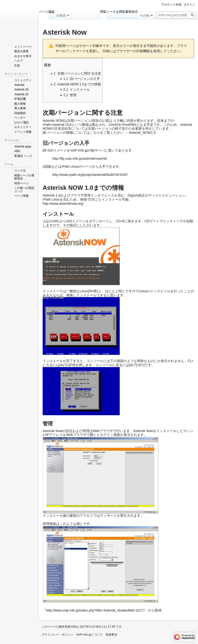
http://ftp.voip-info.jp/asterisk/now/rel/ (80, 159)
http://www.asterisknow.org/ (63, 204)
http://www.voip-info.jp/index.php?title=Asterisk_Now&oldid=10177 (95, 610)
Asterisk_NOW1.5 (142, 133)
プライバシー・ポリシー (57, 635)
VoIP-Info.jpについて (89, 635)
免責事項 (111, 635)
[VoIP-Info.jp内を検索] (176, 15)
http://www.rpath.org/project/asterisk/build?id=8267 (90, 175)
